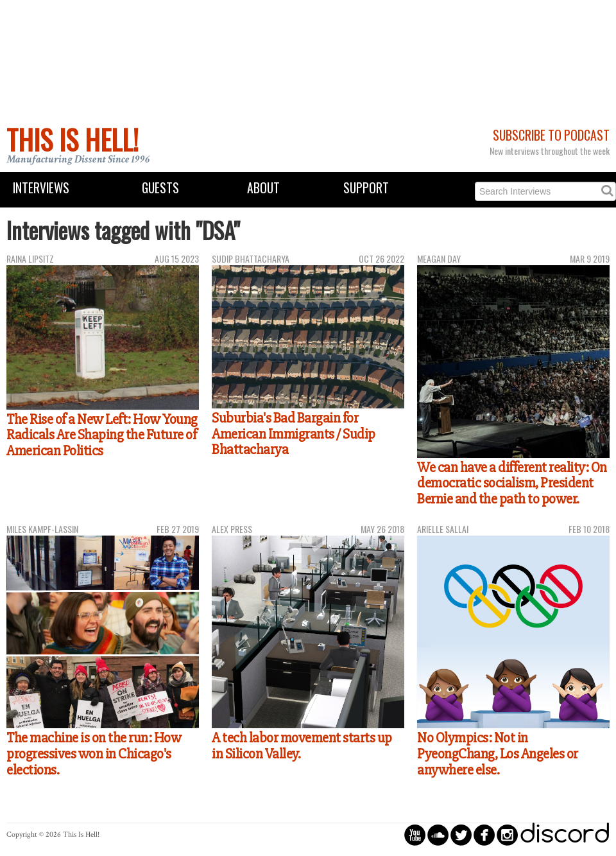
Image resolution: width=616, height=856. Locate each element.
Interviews (41, 188)
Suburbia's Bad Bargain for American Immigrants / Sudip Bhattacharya (294, 434)
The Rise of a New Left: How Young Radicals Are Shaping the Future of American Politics (102, 435)
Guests (160, 188)
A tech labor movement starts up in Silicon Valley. (302, 746)
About (263, 188)
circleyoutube (415, 834)
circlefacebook (484, 834)
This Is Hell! (73, 139)
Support (366, 188)
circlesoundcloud (438, 834)
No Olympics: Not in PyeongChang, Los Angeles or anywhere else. (498, 754)
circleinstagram (507, 834)
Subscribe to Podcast (551, 135)
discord (565, 834)
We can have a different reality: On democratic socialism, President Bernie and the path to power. (512, 483)
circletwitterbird (461, 834)
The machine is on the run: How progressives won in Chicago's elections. (94, 754)
